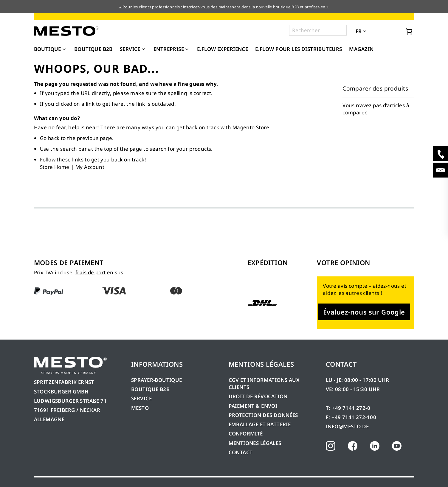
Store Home (55, 167)
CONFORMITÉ (246, 434)
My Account (90, 167)
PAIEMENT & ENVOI (253, 406)
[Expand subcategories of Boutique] (64, 49)
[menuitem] (51, 49)
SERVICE (141, 398)
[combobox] (318, 30)
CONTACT (241, 452)
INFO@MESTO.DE (347, 426)
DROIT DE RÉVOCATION (258, 396)
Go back (50, 138)
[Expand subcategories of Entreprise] (187, 49)
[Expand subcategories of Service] (143, 49)
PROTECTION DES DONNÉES (263, 415)
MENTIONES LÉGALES (255, 443)
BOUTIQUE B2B (150, 389)
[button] (373, 31)
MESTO (140, 408)
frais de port (90, 272)
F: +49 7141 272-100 (351, 417)
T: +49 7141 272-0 (348, 408)
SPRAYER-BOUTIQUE (157, 380)
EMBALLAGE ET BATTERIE (260, 424)
